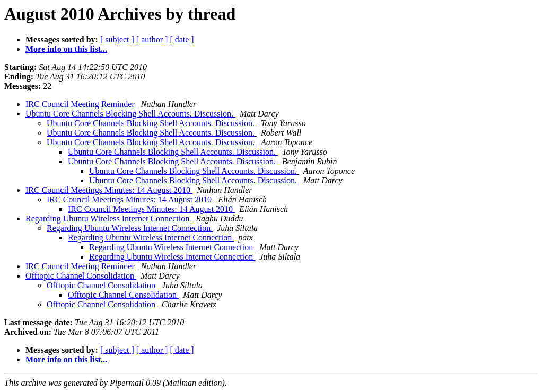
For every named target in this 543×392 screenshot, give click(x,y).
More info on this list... (66, 49)
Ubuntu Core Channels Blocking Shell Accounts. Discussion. (130, 114)
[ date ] (182, 39)
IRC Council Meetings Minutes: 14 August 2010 (109, 190)
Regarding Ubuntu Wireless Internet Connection (108, 219)
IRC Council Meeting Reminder (81, 104)
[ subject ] (117, 39)
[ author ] (152, 39)
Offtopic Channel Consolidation (81, 276)
